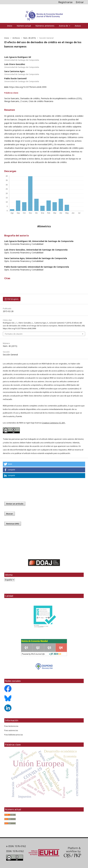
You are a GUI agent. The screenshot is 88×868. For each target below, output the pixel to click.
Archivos (16, 38)
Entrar (80, 2)
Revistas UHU (13, 524)
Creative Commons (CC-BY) (53, 423)
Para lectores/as (11, 726)
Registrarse (65, 2)
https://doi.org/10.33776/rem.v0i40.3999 (28, 87)
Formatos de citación (14, 334)
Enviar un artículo (15, 504)
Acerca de (64, 26)
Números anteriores (45, 26)
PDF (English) (13, 299)
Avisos (78, 26)
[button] (44, 464)
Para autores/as (11, 730)
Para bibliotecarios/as (14, 735)
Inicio (10, 26)
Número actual (24, 26)
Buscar (10, 514)
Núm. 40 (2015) (30, 38)
